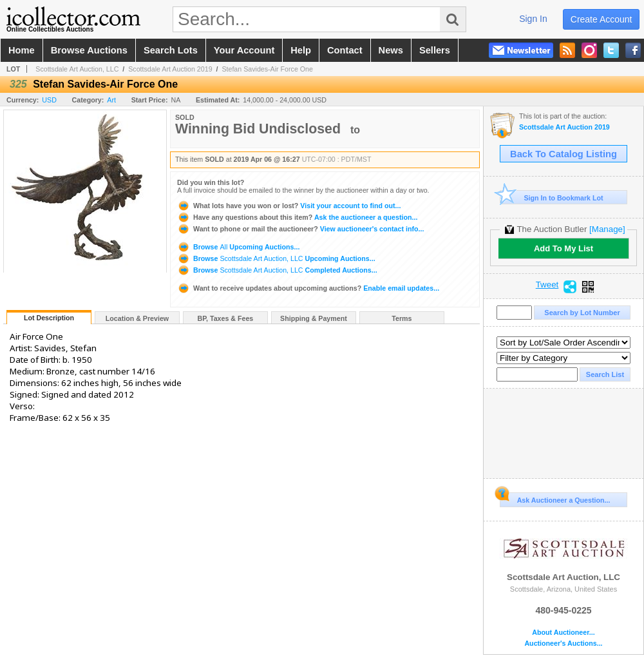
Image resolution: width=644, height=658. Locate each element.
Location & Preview (137, 318)
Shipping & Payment (314, 318)
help (301, 50)
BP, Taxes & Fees (226, 318)
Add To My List (563, 248)
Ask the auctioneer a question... (297, 217)
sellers (435, 50)
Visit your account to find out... (289, 206)
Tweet (547, 285)
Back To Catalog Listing (563, 154)
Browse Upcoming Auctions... (238, 247)
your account (244, 50)
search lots (171, 50)
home (22, 50)
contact (345, 50)
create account (601, 19)
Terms (402, 318)
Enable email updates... (308, 288)
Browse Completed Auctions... (277, 270)
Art (111, 100)
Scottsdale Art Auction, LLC (77, 69)
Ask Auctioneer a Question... (555, 498)
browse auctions (89, 50)
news (391, 50)
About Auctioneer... (563, 633)
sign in (533, 19)
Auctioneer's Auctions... (563, 643)
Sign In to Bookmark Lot (552, 198)
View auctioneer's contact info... (300, 229)
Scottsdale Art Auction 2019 (170, 69)
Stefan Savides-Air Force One (267, 69)
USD (49, 100)
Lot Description (49, 318)
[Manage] (607, 229)
